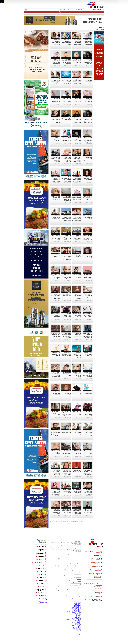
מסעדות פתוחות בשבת (60, 549)
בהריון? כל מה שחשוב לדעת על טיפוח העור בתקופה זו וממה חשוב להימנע (56, 375)
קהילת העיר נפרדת (73, 567)
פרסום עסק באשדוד (77, 594)
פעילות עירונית (71, 566)
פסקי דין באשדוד (78, 582)
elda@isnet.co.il (99, 571)
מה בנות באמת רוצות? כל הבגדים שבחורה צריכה (66, 511)
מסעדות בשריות (78, 548)
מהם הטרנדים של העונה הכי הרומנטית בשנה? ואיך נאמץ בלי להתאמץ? (88, 141)
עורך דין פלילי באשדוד (76, 628)
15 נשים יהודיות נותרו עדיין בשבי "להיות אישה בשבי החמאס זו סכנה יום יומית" (88, 473)
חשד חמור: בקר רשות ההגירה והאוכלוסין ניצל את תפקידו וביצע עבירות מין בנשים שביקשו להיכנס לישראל (66, 220)
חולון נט (79, 631)
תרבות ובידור (78, 552)
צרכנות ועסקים (78, 577)
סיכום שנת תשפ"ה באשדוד (75, 585)
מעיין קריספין (78, 633)
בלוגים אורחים (67, 573)
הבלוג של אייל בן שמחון (76, 573)
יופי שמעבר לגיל (88, 196)
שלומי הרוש (79, 642)
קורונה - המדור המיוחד (76, 583)
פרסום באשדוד (78, 620)
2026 (82, 521)
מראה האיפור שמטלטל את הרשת (67, 393)
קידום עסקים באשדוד (76, 601)
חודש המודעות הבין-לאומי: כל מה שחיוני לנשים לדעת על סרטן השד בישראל (77, 512)
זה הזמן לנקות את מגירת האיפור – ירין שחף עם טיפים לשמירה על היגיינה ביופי (88, 238)
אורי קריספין (91, 573)
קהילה (79, 12)
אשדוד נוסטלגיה (78, 574)
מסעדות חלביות (70, 548)
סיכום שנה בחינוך (73, 560)
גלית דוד (79, 635)
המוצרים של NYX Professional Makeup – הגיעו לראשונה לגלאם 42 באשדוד (77, 180)
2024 (76, 521)
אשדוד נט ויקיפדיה (77, 621)
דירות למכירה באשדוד (76, 608)
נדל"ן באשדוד (78, 593)
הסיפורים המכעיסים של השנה (72, 561)
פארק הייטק (78, 641)
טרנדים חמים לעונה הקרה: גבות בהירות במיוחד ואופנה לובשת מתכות (66, 277)
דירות (64, 12)
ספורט (93, 12)
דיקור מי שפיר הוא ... (66, 434)
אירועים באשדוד (78, 614)
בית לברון (79, 639)
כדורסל (66, 555)
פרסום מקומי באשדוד (77, 600)
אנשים (59, 543)
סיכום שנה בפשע (64, 560)
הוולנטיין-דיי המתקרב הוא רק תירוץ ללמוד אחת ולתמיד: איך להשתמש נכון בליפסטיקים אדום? (66, 64)
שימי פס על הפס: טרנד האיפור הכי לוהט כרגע (77, 276)
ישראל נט (79, 595)
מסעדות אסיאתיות (70, 549)
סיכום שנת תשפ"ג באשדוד (75, 558)
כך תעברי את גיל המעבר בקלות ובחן (88, 452)
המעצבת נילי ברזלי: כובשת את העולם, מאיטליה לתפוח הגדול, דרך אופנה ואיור (88, 414)
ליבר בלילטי (79, 640)
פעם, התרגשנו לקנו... (87, 160)
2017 (57, 521)
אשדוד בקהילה (78, 565)
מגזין (80, 556)
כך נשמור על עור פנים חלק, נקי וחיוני (56, 413)
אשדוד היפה (78, 566)
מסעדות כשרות (59, 550)
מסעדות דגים (62, 548)
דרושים (69, 12)
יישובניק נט (79, 603)
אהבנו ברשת (75, 588)
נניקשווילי (79, 634)
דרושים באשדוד (78, 614)
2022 (71, 521)
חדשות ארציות (78, 546)
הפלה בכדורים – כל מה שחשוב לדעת (77, 413)
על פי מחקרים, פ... (88, 356)
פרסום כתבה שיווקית (77, 622)
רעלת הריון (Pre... (88, 297)
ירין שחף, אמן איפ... (77, 101)
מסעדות (79, 547)
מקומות (63, 543)
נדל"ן (58, 546)
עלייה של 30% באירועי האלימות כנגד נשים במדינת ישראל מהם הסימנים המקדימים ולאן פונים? (66, 475)
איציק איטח (79, 636)
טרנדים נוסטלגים (60, 575)
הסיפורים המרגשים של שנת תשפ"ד (72, 570)
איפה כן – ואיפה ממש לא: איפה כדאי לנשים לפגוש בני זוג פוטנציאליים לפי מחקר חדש (77, 219)
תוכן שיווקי (79, 578)
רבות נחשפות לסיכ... (88, 395)
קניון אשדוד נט (61, 591)
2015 (51, 521)
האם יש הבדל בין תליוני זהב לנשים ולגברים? (56, 354)
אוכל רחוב (73, 551)
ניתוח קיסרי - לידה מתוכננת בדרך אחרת (88, 217)
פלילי (62, 546)
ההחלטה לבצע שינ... (66, 101)
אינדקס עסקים (57, 588)
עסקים (74, 12)
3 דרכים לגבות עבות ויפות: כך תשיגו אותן (56, 393)
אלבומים (79, 563)
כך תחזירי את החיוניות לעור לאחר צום (57, 139)
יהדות (69, 588)
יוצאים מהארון (75, 544)
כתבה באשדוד (78, 624)
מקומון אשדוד (78, 605)
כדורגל (61, 555)
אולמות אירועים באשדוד (76, 625)
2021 (68, 521)
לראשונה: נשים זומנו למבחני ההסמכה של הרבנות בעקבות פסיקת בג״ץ (77, 43)
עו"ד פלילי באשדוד (77, 627)
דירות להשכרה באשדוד (76, 609)
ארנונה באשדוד (78, 616)
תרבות (84, 12)
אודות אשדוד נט (47, 12)
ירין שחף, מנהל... (56, 199)
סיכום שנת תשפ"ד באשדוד (75, 568)
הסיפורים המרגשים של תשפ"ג (65, 559)
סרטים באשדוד (77, 591)
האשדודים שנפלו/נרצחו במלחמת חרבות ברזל (70, 571)
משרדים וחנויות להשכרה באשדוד (74, 612)
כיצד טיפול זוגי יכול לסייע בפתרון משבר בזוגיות (56, 315)
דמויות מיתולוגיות (68, 575)
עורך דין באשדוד (78, 629)
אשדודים (69, 543)
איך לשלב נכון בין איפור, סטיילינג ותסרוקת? (67, 119)
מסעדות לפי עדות (68, 550)
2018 (60, 521)
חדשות (98, 12)
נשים (96, 29)
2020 (65, 521)
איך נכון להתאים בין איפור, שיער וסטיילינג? (67, 374)
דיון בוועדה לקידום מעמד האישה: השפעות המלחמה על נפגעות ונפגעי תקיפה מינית (88, 336)
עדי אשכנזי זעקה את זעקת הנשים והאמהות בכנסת (67, 296)
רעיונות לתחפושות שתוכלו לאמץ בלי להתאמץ (88, 256)
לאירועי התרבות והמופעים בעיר (74, 553)
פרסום (80, 632)
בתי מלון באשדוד (78, 602)
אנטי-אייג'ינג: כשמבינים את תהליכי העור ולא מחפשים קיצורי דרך (56, 101)
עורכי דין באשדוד (69, 582)
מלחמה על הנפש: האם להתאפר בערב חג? (77, 315)
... (81, 64)
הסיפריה (79, 637)
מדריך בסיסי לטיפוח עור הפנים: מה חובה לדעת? (77, 198)
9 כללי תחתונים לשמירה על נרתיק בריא (77, 393)
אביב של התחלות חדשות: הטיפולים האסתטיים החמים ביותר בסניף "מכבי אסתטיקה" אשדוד (66, 414)
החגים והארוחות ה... (88, 512)
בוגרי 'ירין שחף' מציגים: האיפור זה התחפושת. (77, 61)
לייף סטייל (79, 579)
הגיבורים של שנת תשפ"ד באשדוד (74, 569)
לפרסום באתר (63, 10)
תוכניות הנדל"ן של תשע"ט (61, 589)
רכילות (88, 12)
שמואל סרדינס (78, 638)
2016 (54, 521)
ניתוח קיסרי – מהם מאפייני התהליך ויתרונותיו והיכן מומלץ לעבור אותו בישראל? (55, 277)
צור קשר (36, 12)
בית (102, 12)
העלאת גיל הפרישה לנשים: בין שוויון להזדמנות (55, 217)
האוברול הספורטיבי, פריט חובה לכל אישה (67, 315)
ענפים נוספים (78, 555)
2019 (62, 521)
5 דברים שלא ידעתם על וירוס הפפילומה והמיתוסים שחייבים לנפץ (77, 160)
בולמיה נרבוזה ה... (78, 473)
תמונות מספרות (69, 557)
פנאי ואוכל (64, 588)
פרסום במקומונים (77, 604)
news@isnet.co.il (98, 578)
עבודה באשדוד (78, 623)
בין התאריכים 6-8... (77, 434)
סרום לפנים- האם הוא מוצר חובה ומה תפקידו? (88, 80)
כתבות (80, 557)
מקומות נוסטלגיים (77, 575)
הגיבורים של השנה (77, 559)
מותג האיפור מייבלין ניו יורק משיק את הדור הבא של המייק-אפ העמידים (88, 101)
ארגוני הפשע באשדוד (69, 546)
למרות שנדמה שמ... (77, 336)
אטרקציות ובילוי (73, 580)
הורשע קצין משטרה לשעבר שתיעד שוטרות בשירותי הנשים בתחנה (67, 199)
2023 (74, 521)
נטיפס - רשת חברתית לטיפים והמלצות (73, 596)
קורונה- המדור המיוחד (76, 584)
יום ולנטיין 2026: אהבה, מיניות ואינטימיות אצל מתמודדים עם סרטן (56, 62)
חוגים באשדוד (63, 553)
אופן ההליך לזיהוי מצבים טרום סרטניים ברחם (77, 256)
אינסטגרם (61, 564)
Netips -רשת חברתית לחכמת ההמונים (73, 619)
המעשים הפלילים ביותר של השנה (66, 590)
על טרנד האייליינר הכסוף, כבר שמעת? (56, 452)
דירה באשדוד (78, 626)
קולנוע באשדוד (55, 553)
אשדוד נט (101, 29)
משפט (55, 12)
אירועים (80, 564)
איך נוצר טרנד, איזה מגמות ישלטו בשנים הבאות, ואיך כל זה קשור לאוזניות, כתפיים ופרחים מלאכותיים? (56, 435)
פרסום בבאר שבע (77, 611)
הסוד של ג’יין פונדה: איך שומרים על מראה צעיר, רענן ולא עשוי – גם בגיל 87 (77, 141)
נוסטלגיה (62, 557)
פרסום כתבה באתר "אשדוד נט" (75, 599)
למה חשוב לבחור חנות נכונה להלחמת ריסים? (88, 276)
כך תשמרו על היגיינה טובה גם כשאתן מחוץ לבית (66, 452)
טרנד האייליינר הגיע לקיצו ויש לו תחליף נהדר (88, 178)
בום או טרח (74, 543)
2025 (79, 521)
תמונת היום (67, 564)
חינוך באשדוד (69, 591)
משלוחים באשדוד (77, 606)
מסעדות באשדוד (78, 607)
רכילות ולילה (78, 542)
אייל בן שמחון (78, 597)
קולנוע (60, 12)
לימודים (73, 578)
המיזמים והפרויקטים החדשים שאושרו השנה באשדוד (70, 586)
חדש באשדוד (68, 578)
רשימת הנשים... (57, 258)
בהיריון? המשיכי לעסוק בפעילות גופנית (67, 491)
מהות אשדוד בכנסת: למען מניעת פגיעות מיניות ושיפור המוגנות (67, 238)
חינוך (41, 12)
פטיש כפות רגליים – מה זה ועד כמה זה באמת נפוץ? (56, 335)
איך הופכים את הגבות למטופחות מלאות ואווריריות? (66, 354)
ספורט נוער (71, 555)
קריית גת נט (79, 630)
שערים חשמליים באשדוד (76, 618)
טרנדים (67, 580)
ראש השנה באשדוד (72, 589)
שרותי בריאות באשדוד (76, 613)
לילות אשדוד (74, 564)
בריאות (65, 566)
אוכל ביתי (78, 549)
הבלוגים (79, 572)
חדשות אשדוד (78, 545)
